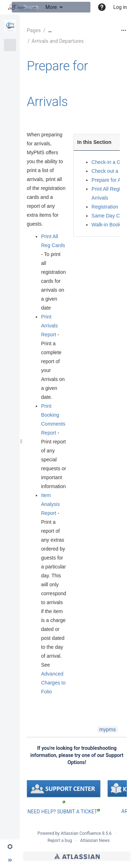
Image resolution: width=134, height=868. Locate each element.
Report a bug (60, 841)
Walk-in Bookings (111, 225)
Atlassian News (95, 841)
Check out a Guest (112, 171)
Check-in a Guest (111, 162)
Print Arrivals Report (49, 326)
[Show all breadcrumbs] (50, 31)
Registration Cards (112, 207)
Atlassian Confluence (81, 833)
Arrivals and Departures (58, 41)
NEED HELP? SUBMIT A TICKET (64, 812)
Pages (34, 30)
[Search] (17, 7)
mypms (108, 729)
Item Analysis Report (50, 504)
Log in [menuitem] (120, 7)
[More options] (124, 30)
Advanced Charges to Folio (53, 683)
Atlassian (77, 856)
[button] (102, 7)
